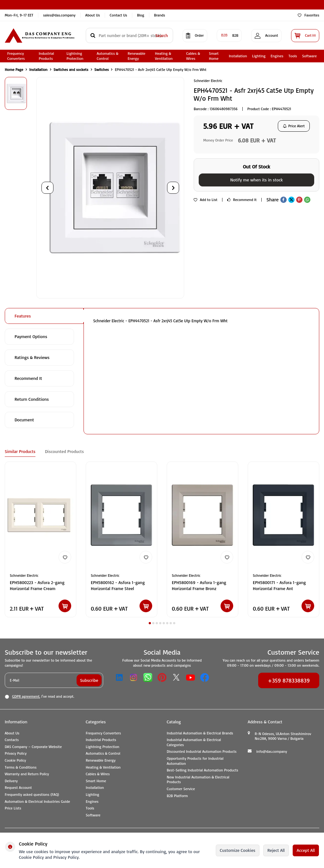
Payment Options (31, 336)
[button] (47, 188)
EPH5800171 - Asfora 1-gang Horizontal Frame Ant (279, 585)
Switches (102, 69)
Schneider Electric (208, 81)
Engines (277, 56)
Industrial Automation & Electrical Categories (194, 742)
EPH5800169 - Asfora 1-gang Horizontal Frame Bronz (199, 585)
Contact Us (118, 15)
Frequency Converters (16, 56)
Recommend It (242, 200)
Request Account (18, 787)
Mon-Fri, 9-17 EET (19, 15)
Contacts (12, 740)
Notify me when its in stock (256, 180)
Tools (293, 56)
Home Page (14, 69)
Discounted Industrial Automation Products (202, 751)
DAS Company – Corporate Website (33, 747)
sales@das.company (59, 15)
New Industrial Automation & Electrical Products (198, 780)
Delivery (11, 781)
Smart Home (214, 56)
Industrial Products (47, 56)
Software (309, 56)
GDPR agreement (26, 696)
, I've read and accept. (39, 696)
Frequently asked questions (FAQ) (32, 794)
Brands (160, 15)
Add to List (206, 200)
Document (24, 420)
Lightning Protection (75, 56)
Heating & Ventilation (164, 56)
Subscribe (89, 680)
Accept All (306, 850)
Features (23, 316)
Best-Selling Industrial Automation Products (202, 770)
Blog (141, 15)
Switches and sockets (71, 69)
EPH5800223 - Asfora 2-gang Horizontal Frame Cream (37, 585)
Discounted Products (64, 451)
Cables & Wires (193, 56)
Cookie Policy (15, 760)
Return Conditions (32, 399)
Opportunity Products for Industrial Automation (195, 761)
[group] (110, 188)
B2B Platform (177, 796)
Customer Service (181, 789)
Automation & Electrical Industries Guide (37, 801)
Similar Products (20, 451)
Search (162, 35)
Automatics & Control (108, 56)
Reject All (276, 850)
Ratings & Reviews (32, 357)
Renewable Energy (137, 56)
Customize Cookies (238, 850)
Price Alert (294, 126)
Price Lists (13, 808)
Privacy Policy (16, 753)
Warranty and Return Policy (27, 774)
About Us (93, 15)
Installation (238, 56)
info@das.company (272, 751)
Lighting (259, 56)
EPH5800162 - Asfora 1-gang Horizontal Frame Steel (118, 585)
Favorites (308, 15)
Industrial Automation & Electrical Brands (200, 733)
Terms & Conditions (21, 767)
